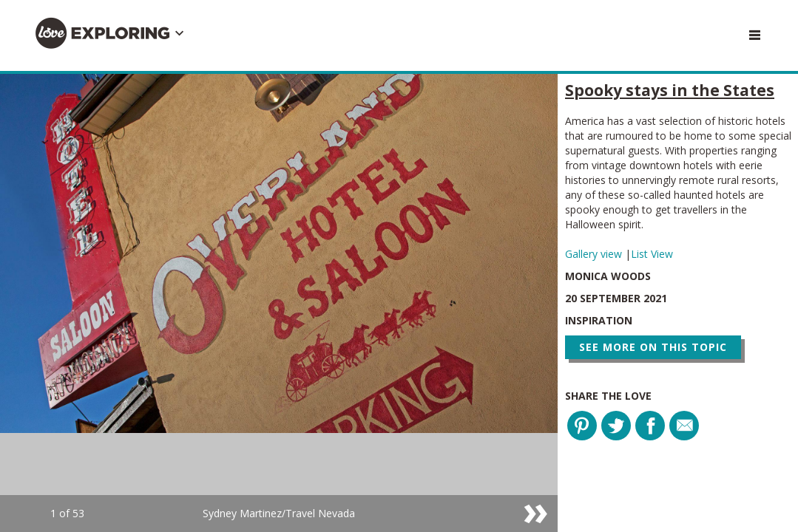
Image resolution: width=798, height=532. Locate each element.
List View (652, 254)
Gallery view (595, 254)
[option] (279, 303)
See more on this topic (653, 347)
